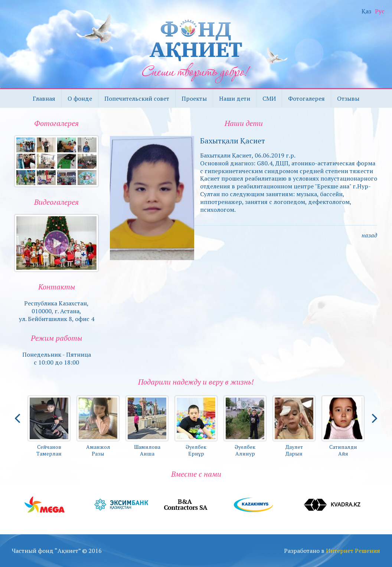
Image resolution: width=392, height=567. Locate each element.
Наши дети (235, 98)
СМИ (269, 98)
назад (369, 235)
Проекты (194, 98)
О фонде (80, 98)
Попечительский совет (137, 98)
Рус (380, 11)
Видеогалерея (56, 202)
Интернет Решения (353, 551)
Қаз (366, 11)
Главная (44, 98)
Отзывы (348, 98)
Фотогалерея (306, 98)
